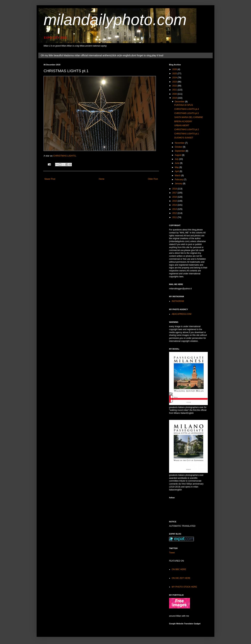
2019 (175, 98)
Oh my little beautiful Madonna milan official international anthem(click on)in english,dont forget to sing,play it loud (102, 55)
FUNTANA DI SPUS (184, 105)
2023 (175, 82)
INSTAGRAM (178, 301)
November (180, 143)
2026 (175, 69)
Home (102, 179)
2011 (175, 217)
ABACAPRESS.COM (182, 314)
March (178, 176)
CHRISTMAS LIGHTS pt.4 (187, 109)
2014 (175, 205)
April (177, 171)
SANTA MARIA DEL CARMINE (189, 117)
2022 (175, 86)
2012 (175, 213)
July (177, 159)
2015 (175, 201)
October (179, 147)
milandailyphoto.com (115, 20)
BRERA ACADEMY (183, 121)
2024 (175, 78)
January (179, 184)
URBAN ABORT (182, 125)
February (179, 180)
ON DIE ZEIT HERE (181, 578)
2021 (175, 90)
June (177, 163)
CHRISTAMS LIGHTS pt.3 (187, 113)
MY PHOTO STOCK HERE (184, 587)
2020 (175, 94)
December (180, 102)
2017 (175, 193)
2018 (175, 189)
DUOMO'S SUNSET (184, 138)
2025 (175, 74)
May (177, 167)
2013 (175, 209)
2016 (175, 197)
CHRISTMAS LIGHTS (64, 156)
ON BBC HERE (179, 569)
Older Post (153, 179)
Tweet (172, 553)
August (178, 155)
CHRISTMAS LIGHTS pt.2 (187, 129)
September (180, 151)
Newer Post (50, 179)
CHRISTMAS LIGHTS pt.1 (187, 134)
